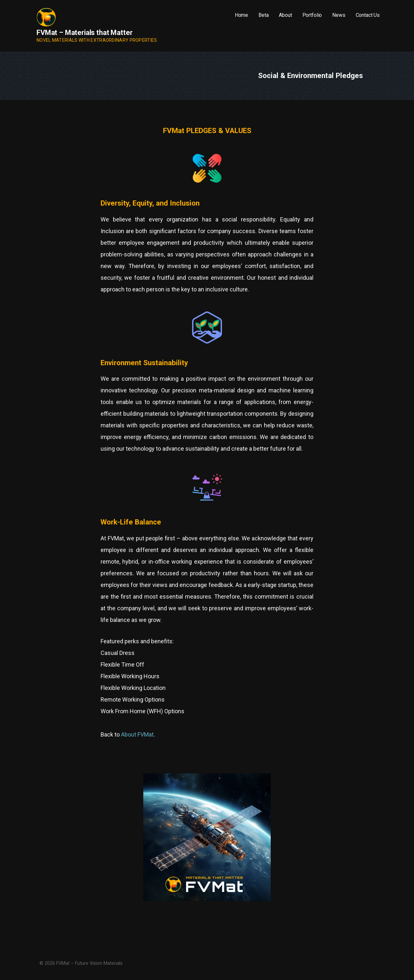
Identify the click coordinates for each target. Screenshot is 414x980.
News (339, 15)
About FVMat (137, 734)
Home (241, 15)
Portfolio (312, 15)
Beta (263, 15)
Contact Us (368, 15)
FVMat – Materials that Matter (84, 33)
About (285, 15)
